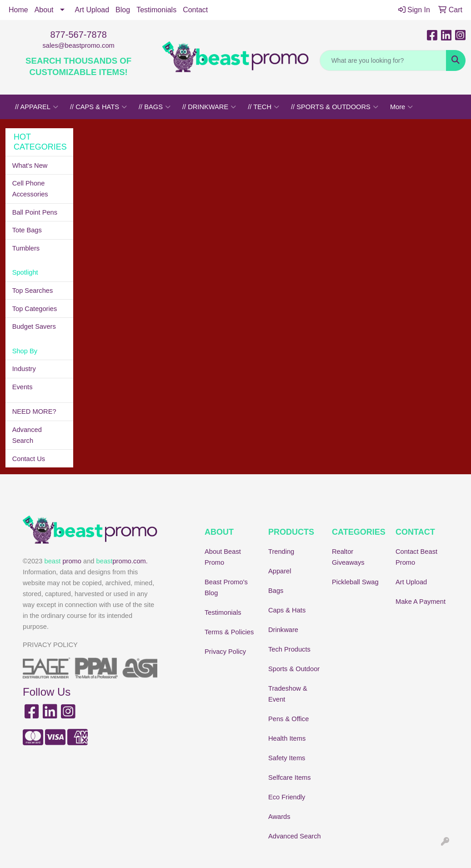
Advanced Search (27, 435)
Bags (276, 591)
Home (18, 10)
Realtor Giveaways (348, 557)
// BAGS (155, 107)
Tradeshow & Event (288, 694)
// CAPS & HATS (98, 107)
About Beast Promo (223, 557)
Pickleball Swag (355, 582)
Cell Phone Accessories (30, 189)
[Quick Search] (383, 60)
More (401, 107)
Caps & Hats (287, 610)
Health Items (287, 738)
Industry (24, 369)
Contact (195, 10)
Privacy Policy (225, 652)
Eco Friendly (287, 797)
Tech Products (289, 649)
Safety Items (287, 758)
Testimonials (156, 10)
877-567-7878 (78, 35)
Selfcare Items (290, 778)
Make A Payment (421, 602)
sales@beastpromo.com (79, 45)
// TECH (263, 107)
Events (23, 387)
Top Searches (33, 291)
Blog (123, 10)
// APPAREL (37, 107)
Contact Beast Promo (416, 557)
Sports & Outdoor (294, 669)
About (44, 10)
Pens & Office (288, 719)
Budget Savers (34, 326)
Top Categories (35, 309)
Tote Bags (27, 230)
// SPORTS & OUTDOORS (335, 107)
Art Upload (92, 10)
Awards (279, 817)
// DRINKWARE (209, 107)
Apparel (280, 571)
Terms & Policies (229, 632)
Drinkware (283, 630)
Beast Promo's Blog (226, 587)
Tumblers (26, 248)
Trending (281, 552)
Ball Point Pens (35, 212)
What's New (30, 166)
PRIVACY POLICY (50, 645)
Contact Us (29, 459)
